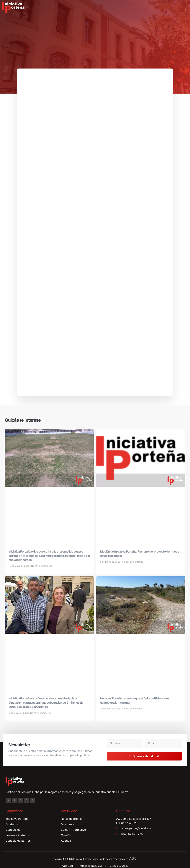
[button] (186, 8)
